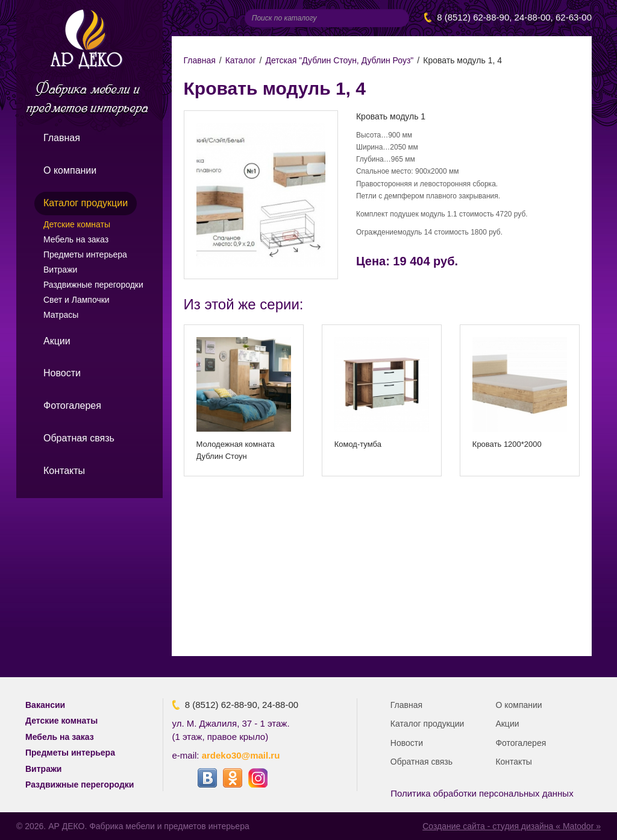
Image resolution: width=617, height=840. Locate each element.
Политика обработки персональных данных (482, 793)
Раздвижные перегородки (93, 285)
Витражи (60, 270)
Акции (57, 341)
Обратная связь (79, 438)
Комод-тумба (358, 444)
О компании (70, 170)
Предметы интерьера (85, 254)
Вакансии (45, 705)
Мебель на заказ (76, 239)
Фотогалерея (72, 406)
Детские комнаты (77, 224)
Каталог (241, 60)
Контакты (64, 471)
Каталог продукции (86, 203)
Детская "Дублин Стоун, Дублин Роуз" (339, 60)
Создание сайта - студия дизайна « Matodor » (512, 826)
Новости (62, 373)
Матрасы (61, 315)
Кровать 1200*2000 (507, 444)
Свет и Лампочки (77, 300)
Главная (62, 138)
